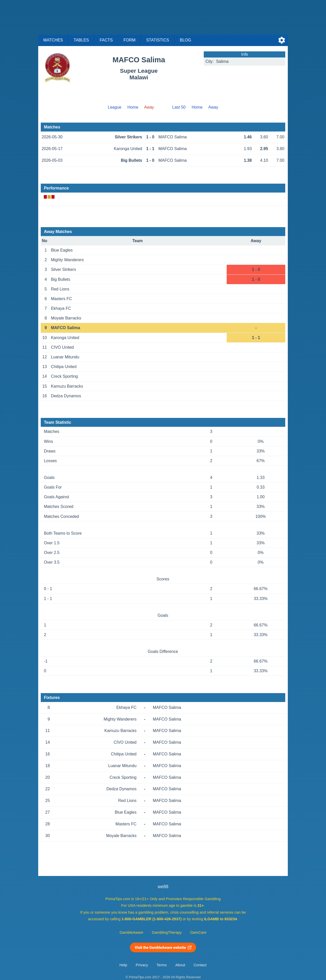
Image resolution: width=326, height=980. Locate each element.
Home (133, 107)
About (180, 965)
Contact (200, 965)
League (114, 107)
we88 (163, 887)
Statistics (158, 40)
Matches (53, 40)
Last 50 (179, 107)
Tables (81, 40)
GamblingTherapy (167, 932)
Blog (185, 40)
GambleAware (132, 932)
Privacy (142, 965)
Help (123, 965)
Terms (162, 965)
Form (130, 40)
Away (213, 107)
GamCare (198, 932)
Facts (106, 40)
